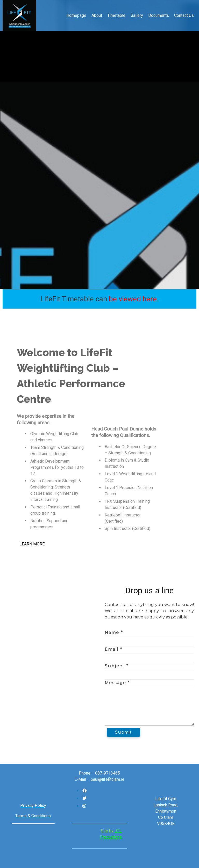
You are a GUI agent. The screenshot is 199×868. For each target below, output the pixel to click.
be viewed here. (134, 299)
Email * (114, 649)
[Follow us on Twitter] (84, 798)
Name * (114, 633)
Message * (117, 683)
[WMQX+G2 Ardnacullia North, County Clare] (50, 662)
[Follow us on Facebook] (84, 791)
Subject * (117, 666)
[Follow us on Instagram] (84, 806)
